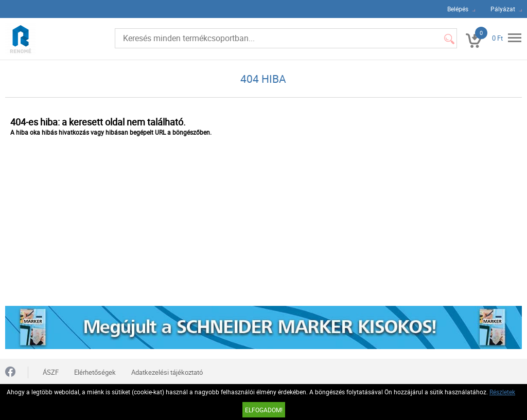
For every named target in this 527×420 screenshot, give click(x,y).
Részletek (502, 392)
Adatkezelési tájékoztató (167, 372)
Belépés (458, 9)
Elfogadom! (264, 410)
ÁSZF (51, 372)
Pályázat (503, 9)
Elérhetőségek (95, 372)
